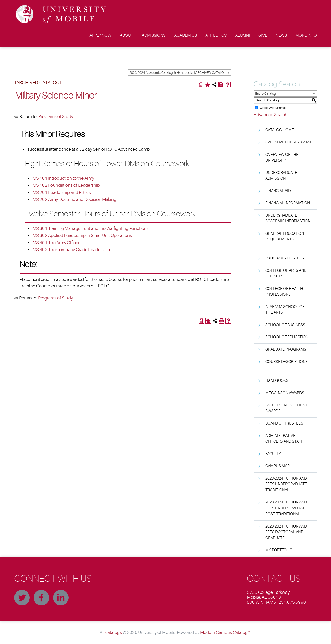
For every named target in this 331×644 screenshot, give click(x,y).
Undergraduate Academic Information (288, 218)
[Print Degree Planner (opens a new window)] (201, 85)
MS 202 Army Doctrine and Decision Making (74, 199)
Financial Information (288, 203)
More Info (306, 35)
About (126, 35)
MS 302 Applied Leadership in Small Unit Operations (82, 235)
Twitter (22, 598)
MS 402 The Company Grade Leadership (71, 250)
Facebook (41, 598)
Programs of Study (56, 117)
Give (263, 35)
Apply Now (100, 35)
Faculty (273, 454)
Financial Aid (278, 191)
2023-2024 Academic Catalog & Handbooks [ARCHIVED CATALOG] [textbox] (178, 73)
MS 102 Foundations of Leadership (66, 185)
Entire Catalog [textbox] (266, 94)
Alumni (242, 35)
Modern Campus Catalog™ (225, 632)
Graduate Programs (286, 350)
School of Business (285, 325)
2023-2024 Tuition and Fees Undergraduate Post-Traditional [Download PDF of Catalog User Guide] (286, 508)
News (281, 35)
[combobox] (179, 72)
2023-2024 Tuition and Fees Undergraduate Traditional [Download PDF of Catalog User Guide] (286, 484)
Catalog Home (280, 130)
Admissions (154, 35)
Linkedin (61, 598)
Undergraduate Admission (281, 176)
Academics (185, 35)
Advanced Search (271, 115)
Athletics (216, 35)
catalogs (114, 632)
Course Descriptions (287, 362)
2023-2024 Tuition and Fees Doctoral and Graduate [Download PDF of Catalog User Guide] (286, 532)
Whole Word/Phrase (273, 108)
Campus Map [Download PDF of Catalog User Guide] (277, 466)
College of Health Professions (284, 292)
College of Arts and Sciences (286, 274)
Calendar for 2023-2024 (288, 142)
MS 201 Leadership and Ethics (62, 192)
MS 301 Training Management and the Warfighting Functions (91, 228)
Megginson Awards (285, 393)
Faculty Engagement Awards (286, 408)
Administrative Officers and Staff (284, 439)
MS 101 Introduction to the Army (63, 178)
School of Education (287, 337)
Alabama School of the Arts (285, 310)
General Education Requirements (285, 237)
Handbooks (277, 381)
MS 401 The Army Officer (56, 243)
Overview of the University (282, 158)
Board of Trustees (284, 423)
